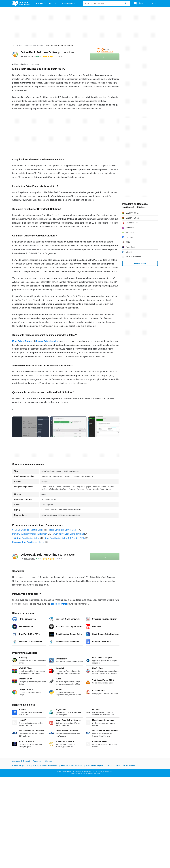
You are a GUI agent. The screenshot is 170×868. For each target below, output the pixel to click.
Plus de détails (140, 263)
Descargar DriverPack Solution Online (28, 542)
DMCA (109, 766)
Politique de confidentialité (72, 766)
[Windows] (19, 45)
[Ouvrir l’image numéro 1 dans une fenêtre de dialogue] (69, 427)
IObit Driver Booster (22, 341)
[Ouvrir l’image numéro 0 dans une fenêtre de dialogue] (31, 427)
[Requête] (106, 3)
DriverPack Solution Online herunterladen (30, 534)
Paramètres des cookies (126, 766)
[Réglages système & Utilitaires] (34, 45)
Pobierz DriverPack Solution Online (63, 530)
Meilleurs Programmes (66, 3)
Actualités (41, 3)
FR (154, 3)
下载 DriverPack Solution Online (26, 538)
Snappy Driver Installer (47, 341)
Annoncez (37, 761)
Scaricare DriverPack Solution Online (28, 530)
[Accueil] (13, 45)
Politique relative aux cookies (45, 766)
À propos (16, 761)
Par (28, 56)
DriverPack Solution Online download (68, 534)
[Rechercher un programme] (126, 3)
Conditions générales (21, 766)
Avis (50, 3)
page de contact (59, 604)
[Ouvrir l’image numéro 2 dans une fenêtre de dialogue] (107, 427)
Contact (26, 761)
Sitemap (48, 761)
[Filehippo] (21, 3)
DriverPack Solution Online (48, 52)
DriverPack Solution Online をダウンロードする (65, 538)
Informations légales (95, 766)
